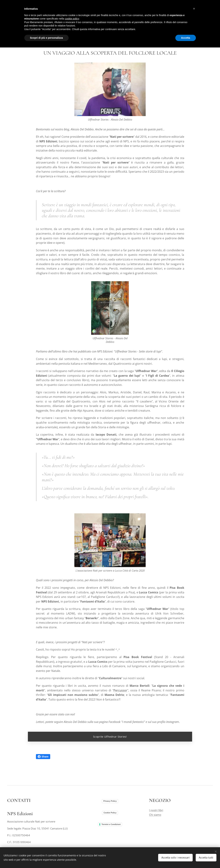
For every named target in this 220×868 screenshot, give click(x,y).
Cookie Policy (110, 812)
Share (43, 757)
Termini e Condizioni (111, 824)
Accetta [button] (186, 38)
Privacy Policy (110, 801)
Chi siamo (155, 814)
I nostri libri (156, 810)
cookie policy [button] (72, 19)
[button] (194, 9)
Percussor (120, 690)
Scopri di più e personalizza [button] (46, 38)
